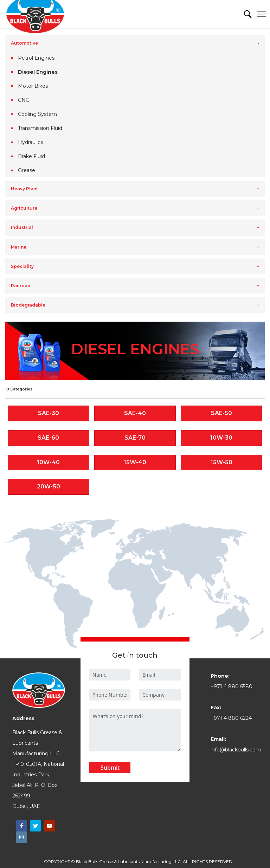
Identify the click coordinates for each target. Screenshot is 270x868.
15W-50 (221, 462)
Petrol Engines (36, 58)
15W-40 (135, 462)
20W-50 (49, 486)
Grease (27, 170)
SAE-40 (135, 413)
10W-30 (221, 438)
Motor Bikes (33, 86)
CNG (24, 100)
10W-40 (48, 462)
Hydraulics (30, 142)
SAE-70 (135, 438)
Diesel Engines (38, 72)
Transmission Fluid (40, 128)
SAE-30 (49, 413)
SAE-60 (48, 438)
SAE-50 (221, 413)
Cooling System (37, 114)
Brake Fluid (31, 156)
